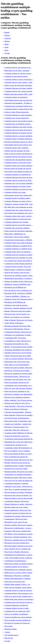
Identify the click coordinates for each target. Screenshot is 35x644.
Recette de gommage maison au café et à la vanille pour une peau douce (19, 142)
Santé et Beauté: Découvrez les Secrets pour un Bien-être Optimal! (18, 320)
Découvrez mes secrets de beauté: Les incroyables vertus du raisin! (18, 495)
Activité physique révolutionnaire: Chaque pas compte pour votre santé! (18, 418)
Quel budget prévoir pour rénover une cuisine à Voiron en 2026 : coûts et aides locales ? (19, 145)
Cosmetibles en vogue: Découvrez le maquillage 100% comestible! (18, 341)
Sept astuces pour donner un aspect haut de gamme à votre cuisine (19, 172)
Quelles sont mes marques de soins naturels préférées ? (17, 151)
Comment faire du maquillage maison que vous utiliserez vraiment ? (18, 160)
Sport (6, 50)
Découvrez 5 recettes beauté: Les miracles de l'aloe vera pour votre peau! (19, 427)
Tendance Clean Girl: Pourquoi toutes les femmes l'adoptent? (19, 299)
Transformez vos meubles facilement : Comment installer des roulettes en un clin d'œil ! (18, 475)
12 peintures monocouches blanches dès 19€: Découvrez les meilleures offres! (19, 439)
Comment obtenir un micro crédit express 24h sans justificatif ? (16, 608)
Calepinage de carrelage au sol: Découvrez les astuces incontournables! (19, 445)
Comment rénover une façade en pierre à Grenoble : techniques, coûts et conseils (19, 121)
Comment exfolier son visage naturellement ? (15, 192)
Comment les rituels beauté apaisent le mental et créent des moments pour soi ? (19, 264)
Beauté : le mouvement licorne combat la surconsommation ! (19, 347)
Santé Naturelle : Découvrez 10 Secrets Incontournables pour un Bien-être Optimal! (19, 406)
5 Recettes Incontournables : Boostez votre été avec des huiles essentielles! (18, 412)
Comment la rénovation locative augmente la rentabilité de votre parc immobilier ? (18, 76)
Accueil (7, 641)
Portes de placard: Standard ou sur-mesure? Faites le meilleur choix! (17, 391)
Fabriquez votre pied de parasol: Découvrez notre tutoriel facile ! (16, 305)
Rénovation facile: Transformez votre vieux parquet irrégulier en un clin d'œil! (19, 421)
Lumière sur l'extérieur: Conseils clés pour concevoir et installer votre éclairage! (18, 424)
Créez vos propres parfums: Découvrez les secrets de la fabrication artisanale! (18, 359)
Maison (7, 41)
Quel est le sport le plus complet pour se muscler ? (19, 596)
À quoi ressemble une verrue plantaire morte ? (18, 617)
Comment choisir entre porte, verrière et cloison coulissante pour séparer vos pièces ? (19, 216)
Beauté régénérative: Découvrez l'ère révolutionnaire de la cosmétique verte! (18, 510)
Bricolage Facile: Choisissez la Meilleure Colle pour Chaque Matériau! (19, 293)
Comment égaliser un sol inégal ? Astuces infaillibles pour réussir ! (16, 567)
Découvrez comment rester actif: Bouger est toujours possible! (19, 540)
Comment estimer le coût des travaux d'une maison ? (18, 73)
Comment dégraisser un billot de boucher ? (16, 605)
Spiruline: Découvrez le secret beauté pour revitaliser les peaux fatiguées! (18, 353)
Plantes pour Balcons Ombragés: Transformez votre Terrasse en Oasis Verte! (18, 409)
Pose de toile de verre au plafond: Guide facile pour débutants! (19, 290)
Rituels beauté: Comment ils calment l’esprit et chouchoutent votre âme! (18, 270)
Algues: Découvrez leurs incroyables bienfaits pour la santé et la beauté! (18, 356)
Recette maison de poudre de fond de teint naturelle (18, 169)
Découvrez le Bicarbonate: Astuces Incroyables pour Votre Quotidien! (17, 329)
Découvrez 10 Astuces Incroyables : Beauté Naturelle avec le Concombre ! (18, 371)
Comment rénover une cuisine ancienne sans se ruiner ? (19, 91)
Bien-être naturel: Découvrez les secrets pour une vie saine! (19, 546)
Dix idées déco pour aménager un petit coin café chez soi (18, 207)
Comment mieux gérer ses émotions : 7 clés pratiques (19, 252)
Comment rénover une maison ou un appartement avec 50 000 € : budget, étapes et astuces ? (18, 68)
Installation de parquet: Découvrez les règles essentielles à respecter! (18, 516)
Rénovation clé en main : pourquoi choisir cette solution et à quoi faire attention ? (17, 71)
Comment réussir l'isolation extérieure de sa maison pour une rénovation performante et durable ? (19, 139)
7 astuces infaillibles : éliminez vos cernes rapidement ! (17, 296)
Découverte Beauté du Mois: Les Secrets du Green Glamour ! (19, 454)
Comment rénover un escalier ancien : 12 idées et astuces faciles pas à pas (19, 225)
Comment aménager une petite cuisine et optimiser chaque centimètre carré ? (19, 127)
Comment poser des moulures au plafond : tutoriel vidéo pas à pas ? (19, 255)
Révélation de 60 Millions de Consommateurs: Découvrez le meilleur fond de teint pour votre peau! (19, 302)
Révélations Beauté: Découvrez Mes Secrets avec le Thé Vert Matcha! (18, 326)
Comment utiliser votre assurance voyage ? (19, 593)
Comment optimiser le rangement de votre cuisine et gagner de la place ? (18, 175)
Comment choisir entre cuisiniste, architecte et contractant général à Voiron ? (19, 148)
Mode (7, 44)
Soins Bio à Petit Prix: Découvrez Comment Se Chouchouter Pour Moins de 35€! (18, 430)
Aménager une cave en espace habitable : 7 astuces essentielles (19, 183)
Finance (7, 35)
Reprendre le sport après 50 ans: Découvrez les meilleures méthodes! (17, 522)
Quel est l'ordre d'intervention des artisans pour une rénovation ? (17, 112)
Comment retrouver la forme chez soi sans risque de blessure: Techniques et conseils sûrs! (18, 513)
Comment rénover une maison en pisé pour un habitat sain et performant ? (18, 157)
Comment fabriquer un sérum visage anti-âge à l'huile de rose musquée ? (18, 186)
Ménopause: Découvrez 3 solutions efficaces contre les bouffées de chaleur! (19, 576)
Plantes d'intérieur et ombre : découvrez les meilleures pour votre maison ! (19, 504)
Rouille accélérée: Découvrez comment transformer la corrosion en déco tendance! (19, 525)
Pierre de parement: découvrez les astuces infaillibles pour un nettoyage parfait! (18, 382)
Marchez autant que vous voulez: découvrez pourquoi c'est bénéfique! (17, 507)
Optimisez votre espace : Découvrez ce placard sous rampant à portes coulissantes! (18, 486)
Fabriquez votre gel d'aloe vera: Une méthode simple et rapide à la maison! (18, 379)
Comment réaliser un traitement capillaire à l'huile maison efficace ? (17, 97)
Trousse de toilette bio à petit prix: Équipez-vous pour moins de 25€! (17, 436)
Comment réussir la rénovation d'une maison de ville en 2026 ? (18, 163)
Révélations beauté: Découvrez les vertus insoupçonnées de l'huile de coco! (19, 460)
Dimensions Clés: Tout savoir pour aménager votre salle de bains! (17, 362)
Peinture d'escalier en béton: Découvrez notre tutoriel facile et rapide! (19, 368)
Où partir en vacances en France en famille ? (17, 623)
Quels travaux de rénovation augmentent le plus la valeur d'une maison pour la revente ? (19, 231)
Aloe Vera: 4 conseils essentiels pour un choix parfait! (19, 489)
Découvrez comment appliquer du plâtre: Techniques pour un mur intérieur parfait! (19, 308)
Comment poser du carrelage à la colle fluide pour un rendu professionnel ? (18, 258)
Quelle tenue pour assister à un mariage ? (19, 599)
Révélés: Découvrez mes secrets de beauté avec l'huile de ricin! (17, 463)
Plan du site (9, 638)
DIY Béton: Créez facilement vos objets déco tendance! (19, 534)
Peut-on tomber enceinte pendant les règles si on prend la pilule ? (17, 620)
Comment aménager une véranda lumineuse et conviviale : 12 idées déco (19, 222)
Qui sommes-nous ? (12, 635)
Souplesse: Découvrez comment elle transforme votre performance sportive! (19, 531)
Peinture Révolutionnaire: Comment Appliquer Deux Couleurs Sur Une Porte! (19, 579)
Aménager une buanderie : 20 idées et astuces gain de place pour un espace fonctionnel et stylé (18, 103)
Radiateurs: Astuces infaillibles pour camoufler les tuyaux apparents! (17, 284)
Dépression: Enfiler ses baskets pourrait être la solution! (19, 564)
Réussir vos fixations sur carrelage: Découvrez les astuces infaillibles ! (17, 317)
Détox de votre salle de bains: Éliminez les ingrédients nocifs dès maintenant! (19, 388)
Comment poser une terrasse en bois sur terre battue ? (19, 602)
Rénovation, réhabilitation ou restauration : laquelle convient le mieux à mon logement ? (19, 234)
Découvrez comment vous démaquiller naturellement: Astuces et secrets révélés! (19, 394)
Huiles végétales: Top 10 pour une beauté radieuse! (19, 400)
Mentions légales (11, 629)
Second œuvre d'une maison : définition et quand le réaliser (19, 240)
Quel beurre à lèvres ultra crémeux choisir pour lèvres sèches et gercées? (18, 237)
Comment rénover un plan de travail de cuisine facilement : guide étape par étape (19, 130)
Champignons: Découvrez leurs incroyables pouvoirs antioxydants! (17, 519)
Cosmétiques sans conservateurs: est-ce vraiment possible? (19, 385)
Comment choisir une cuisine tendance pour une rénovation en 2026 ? (18, 166)
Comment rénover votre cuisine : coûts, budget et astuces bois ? (19, 82)
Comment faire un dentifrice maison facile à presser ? (17, 124)
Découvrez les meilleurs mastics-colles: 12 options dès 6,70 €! (19, 276)
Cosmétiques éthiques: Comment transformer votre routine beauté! (16, 483)
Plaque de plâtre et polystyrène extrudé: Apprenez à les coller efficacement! (19, 498)
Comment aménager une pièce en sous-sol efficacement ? (19, 189)
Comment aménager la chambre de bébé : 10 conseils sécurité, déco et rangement (19, 246)
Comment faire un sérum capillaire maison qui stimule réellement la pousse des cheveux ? (19, 228)
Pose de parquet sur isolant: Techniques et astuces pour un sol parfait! (19, 492)
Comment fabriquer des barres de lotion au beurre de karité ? (19, 177)
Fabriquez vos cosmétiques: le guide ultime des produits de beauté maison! (18, 335)
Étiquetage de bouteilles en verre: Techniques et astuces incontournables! (18, 344)
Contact (7, 632)
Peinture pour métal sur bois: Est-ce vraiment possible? (17, 403)
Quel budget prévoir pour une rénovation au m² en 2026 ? (19, 100)
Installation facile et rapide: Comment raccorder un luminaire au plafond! (18, 466)
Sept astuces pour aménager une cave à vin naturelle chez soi (18, 213)
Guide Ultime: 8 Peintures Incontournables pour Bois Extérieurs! (18, 323)
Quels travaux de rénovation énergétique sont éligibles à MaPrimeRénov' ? (19, 85)
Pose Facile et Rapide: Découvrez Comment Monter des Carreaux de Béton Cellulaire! (19, 552)
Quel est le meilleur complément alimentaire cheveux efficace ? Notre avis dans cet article (19, 614)
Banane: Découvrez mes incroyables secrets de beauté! (18, 311)
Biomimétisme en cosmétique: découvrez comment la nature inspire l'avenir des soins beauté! (19, 570)
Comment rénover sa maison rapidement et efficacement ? (19, 136)
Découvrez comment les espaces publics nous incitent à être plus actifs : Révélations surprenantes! (19, 374)
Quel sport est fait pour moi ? (15, 582)
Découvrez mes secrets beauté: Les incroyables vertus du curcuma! (17, 314)
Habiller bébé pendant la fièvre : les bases (17, 584)
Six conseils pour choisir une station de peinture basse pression (19, 261)
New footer (9, 626)
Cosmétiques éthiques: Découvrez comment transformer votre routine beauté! (17, 501)
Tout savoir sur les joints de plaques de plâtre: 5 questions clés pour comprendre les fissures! (19, 481)
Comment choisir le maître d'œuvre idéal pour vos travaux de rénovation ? (19, 109)
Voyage (7, 53)
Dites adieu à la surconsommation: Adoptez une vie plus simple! (17, 365)
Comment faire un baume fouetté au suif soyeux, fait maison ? (19, 106)
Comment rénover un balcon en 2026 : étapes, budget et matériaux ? (18, 180)
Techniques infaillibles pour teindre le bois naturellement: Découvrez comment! (19, 350)
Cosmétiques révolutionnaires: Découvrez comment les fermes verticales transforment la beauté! (16, 561)
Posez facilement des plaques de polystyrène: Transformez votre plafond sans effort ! (19, 457)
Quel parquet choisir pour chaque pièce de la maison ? (19, 195)
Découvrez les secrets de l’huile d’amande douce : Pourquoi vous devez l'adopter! (19, 469)
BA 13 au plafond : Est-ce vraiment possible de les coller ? (17, 451)
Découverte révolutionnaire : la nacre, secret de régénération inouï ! (18, 528)
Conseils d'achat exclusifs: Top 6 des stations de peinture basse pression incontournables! (18, 267)
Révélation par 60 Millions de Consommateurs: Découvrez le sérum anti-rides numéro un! (18, 287)
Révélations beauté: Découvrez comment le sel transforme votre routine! (19, 478)
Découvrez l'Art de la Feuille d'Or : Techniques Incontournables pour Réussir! (17, 543)
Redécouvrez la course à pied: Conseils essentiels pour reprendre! (19, 573)
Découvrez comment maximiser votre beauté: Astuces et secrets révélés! (18, 537)
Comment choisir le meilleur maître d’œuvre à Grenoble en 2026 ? (17, 198)
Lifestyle (8, 38)
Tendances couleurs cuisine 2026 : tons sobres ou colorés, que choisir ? (18, 204)
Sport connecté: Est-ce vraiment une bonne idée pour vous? (17, 549)
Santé (6, 47)
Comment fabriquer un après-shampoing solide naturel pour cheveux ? (19, 115)
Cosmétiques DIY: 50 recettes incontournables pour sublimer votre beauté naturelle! (17, 338)
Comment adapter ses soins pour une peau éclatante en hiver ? (18, 219)
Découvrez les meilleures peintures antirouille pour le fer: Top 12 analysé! (18, 397)
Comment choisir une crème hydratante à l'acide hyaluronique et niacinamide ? (19, 243)
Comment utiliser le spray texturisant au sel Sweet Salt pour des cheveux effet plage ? (19, 79)
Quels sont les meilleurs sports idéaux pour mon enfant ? (18, 587)
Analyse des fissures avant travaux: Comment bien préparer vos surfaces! (18, 273)
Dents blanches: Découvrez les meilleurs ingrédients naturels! (19, 415)
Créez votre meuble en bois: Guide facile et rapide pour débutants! (19, 558)
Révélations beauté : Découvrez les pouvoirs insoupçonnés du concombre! (18, 377)
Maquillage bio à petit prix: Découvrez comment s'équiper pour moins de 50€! (18, 442)
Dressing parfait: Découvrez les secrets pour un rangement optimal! (18, 472)
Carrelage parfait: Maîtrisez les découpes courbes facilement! (19, 433)
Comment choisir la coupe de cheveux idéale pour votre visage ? (18, 590)
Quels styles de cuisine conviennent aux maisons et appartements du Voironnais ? (19, 154)
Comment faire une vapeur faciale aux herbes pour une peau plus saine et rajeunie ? (18, 210)
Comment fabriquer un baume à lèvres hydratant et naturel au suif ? (18, 133)
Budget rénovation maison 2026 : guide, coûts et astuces (19, 94)
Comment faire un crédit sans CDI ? (17, 611)
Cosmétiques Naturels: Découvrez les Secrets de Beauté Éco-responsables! (18, 332)
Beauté (7, 32)
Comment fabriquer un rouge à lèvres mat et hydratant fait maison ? (18, 201)
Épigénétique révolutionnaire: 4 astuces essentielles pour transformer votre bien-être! (19, 555)
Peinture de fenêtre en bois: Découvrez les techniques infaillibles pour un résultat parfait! (18, 281)
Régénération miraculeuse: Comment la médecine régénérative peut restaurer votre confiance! (19, 278)
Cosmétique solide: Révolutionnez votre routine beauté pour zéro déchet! (19, 448)
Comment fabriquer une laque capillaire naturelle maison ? (19, 88)
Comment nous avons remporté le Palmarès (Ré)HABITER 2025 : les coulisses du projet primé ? (17, 118)
